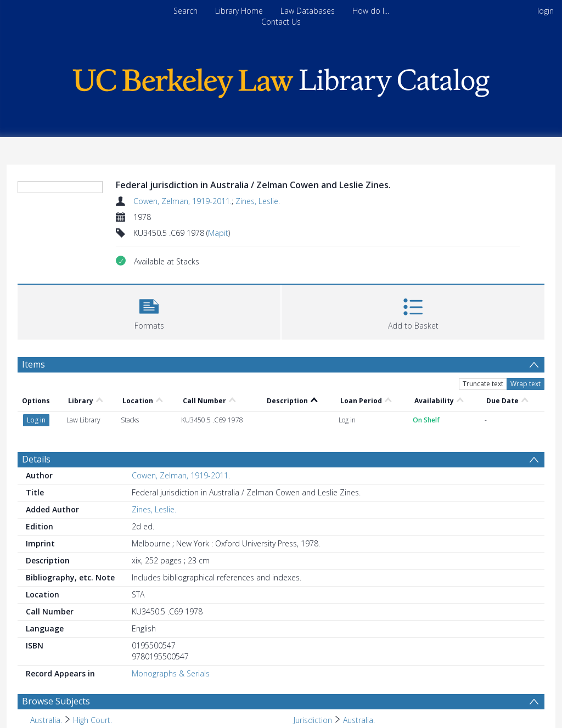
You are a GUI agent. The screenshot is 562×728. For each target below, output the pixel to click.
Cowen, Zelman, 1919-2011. (182, 201)
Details (36, 459)
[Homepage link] (281, 80)
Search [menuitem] (186, 11)
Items (33, 364)
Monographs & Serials (171, 673)
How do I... (371, 11)
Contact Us (281, 22)
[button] (149, 311)
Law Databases (308, 11)
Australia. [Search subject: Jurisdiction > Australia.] (359, 720)
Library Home (239, 11)
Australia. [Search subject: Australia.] (46, 720)
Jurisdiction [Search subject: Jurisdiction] (313, 720)
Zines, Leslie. (258, 201)
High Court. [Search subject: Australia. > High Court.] (92, 720)
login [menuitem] (546, 11)
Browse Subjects (56, 701)
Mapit (218, 233)
